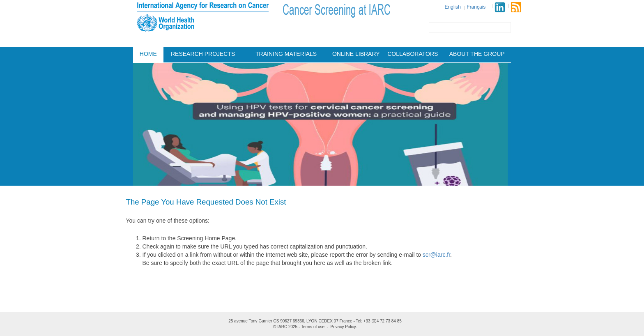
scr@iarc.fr (436, 255)
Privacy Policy (343, 327)
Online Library (356, 54)
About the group (477, 54)
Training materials (286, 54)
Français (476, 7)
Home (148, 54)
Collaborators (413, 54)
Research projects (203, 54)
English (453, 7)
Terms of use (313, 327)
